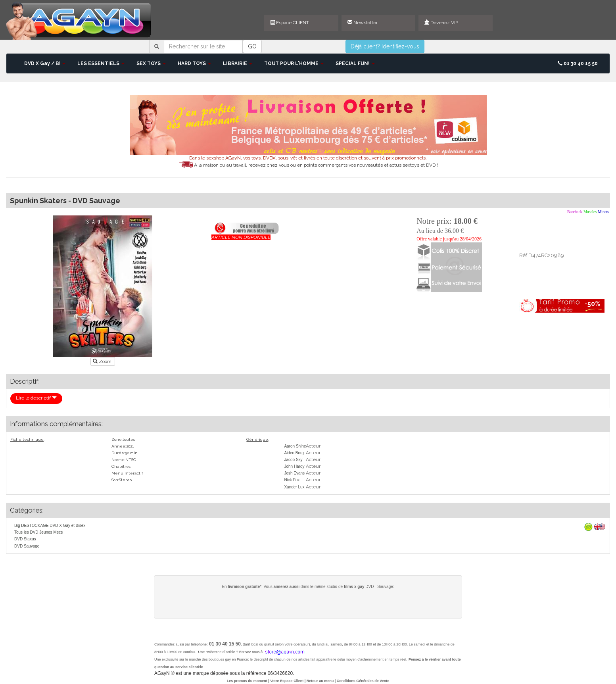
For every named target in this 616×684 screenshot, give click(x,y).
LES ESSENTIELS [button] (101, 63)
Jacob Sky (293, 460)
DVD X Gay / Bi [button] (45, 63)
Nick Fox (292, 480)
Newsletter (363, 23)
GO (252, 46)
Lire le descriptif (36, 398)
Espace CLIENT (290, 23)
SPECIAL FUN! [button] (355, 63)
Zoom (103, 361)
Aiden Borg (294, 453)
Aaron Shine (295, 446)
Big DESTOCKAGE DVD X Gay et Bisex (50, 525)
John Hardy (294, 466)
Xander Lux (294, 487)
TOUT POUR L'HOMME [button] (294, 63)
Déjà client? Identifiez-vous (385, 46)
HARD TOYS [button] (194, 63)
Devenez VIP (441, 23)
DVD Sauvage (27, 546)
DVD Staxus (25, 539)
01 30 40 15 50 (578, 63)
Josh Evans (294, 473)
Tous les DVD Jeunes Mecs (38, 532)
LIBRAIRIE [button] (238, 63)
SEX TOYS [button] (151, 63)
